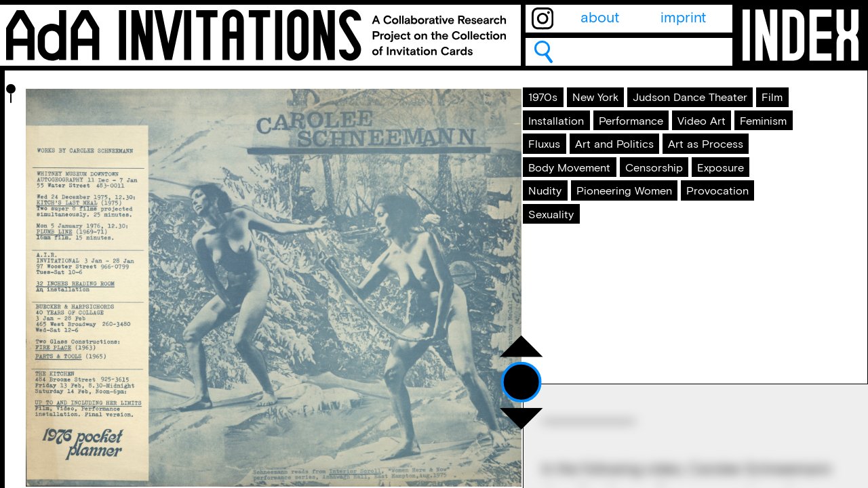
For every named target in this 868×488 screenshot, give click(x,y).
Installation (572, 169)
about (600, 18)
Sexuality (667, 384)
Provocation (577, 384)
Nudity (638, 323)
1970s (556, 108)
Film (719, 138)
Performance (670, 169)
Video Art (568, 200)
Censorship (701, 292)
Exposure (568, 323)
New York (625, 108)
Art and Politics (649, 230)
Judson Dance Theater (612, 138)
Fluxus (558, 230)
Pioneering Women (600, 353)
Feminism (649, 200)
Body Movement (591, 292)
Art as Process (585, 261)
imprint (683, 18)
